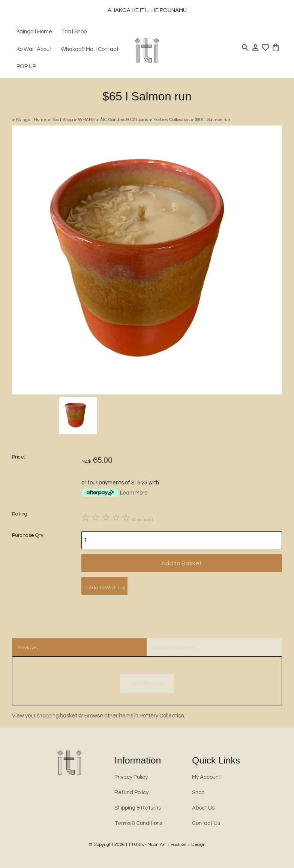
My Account (206, 777)
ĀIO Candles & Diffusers (124, 120)
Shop (198, 793)
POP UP (26, 66)
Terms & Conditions (138, 823)
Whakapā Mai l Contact (90, 49)
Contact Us (206, 823)
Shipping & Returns (138, 808)
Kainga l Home (34, 32)
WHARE (86, 120)
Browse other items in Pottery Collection (134, 716)
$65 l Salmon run (213, 120)
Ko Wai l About (34, 49)
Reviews (28, 648)
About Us (203, 808)
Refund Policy (131, 793)
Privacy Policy (131, 777)
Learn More (134, 493)
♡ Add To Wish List (104, 588)
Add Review (147, 684)
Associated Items (174, 648)
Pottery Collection (172, 120)
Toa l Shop (74, 32)
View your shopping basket (45, 716)
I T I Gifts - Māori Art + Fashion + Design (166, 845)
